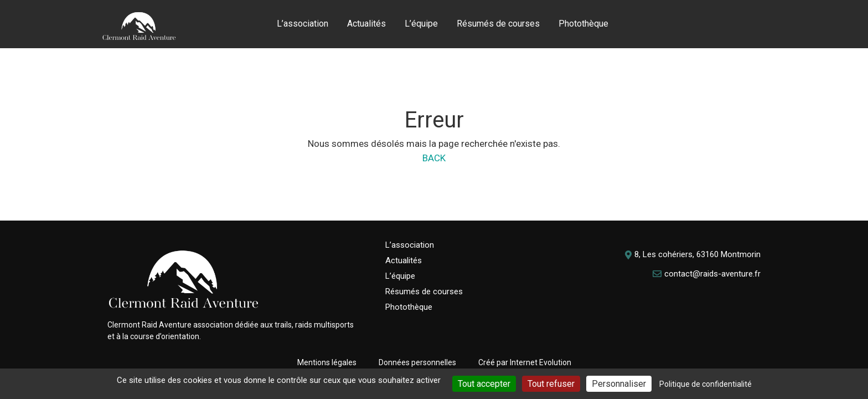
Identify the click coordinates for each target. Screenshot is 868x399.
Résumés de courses (498, 24)
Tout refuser (551, 384)
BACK (434, 158)
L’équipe (421, 24)
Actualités (366, 24)
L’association (303, 24)
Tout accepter (484, 384)
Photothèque (583, 24)
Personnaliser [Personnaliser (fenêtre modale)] (619, 384)
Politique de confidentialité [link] (706, 384)
